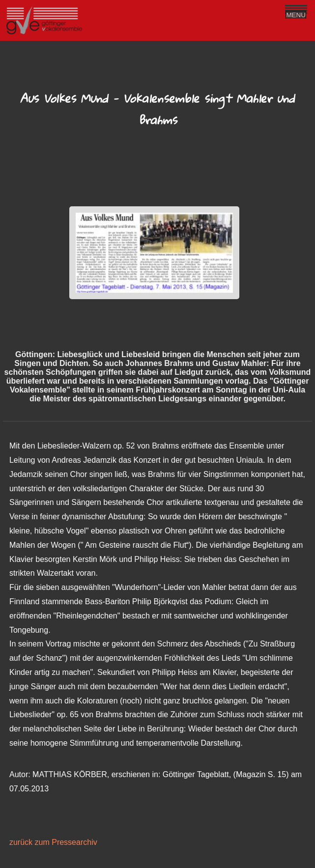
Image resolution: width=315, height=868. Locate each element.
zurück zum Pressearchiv (53, 842)
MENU (296, 15)
